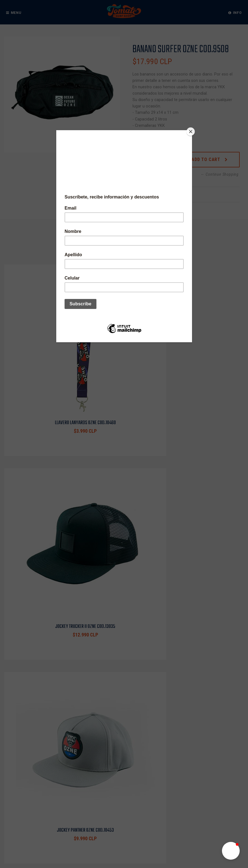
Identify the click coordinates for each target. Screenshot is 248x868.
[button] (231, 851)
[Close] (191, 132)
